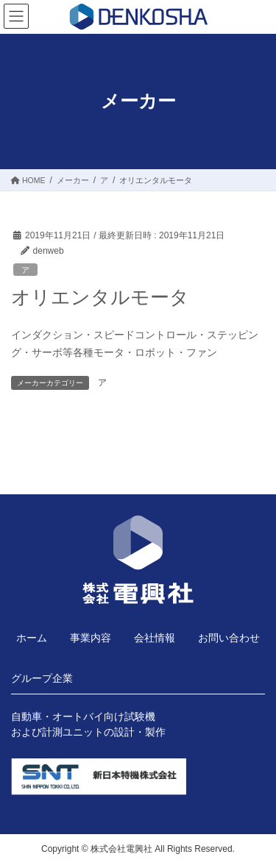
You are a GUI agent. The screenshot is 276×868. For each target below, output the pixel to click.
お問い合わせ (229, 638)
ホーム (32, 638)
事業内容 (91, 638)
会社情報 (155, 638)
